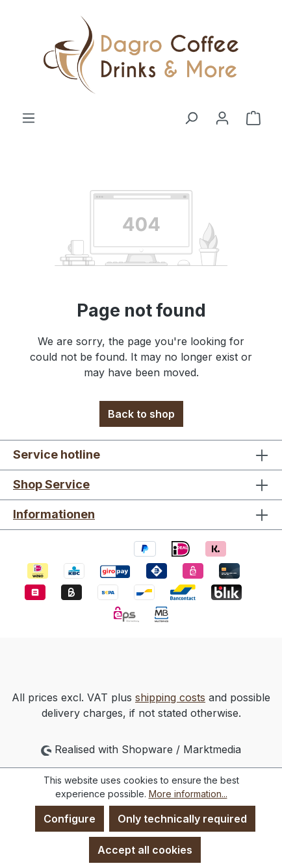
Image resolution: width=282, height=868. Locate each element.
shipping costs (170, 697)
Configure (70, 819)
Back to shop (141, 414)
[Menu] (29, 117)
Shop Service (51, 484)
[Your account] (222, 117)
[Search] (191, 117)
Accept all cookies (145, 850)
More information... (188, 794)
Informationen (54, 514)
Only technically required (182, 819)
